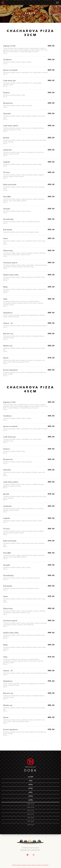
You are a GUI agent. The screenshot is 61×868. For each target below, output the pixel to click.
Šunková (6, 93)
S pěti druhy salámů (11, 126)
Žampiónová (8, 103)
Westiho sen (8, 346)
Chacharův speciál (10, 263)
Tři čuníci (7, 173)
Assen (5, 239)
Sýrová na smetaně (10, 70)
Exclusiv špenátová (10, 370)
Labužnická (7, 150)
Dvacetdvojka (8, 219)
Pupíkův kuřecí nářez (11, 275)
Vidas (5, 299)
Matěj (5, 287)
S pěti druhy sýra (9, 81)
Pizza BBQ (7, 197)
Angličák (7, 162)
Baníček (6, 138)
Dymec (6, 358)
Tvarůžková (7, 60)
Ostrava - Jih (8, 323)
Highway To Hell (9, 46)
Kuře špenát (8, 230)
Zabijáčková (8, 313)
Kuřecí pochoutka (10, 185)
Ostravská (7, 114)
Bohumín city (8, 334)
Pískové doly (8, 251)
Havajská (7, 209)
